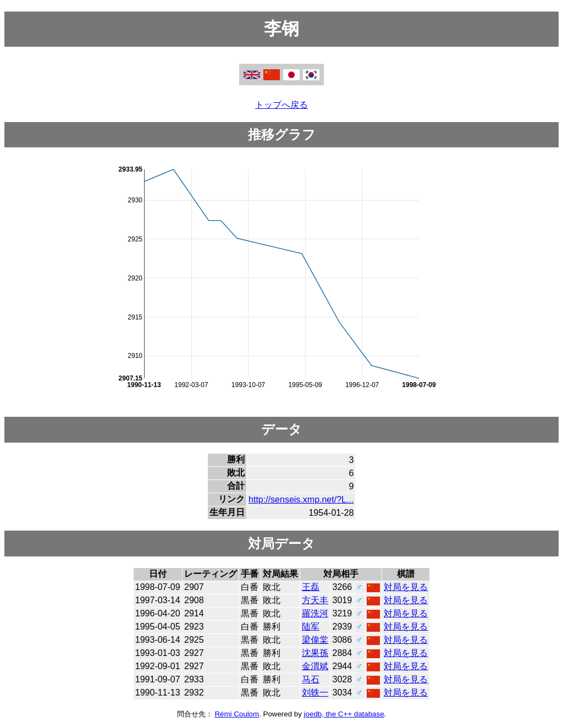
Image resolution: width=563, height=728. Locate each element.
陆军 (311, 627)
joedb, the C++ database (344, 714)
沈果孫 (315, 653)
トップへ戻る (281, 105)
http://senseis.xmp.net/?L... (301, 500)
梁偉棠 (315, 640)
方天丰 (315, 600)
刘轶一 (315, 693)
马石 (311, 679)
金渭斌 (315, 666)
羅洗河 (315, 613)
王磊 (311, 587)
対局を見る (406, 587)
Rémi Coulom (237, 714)
